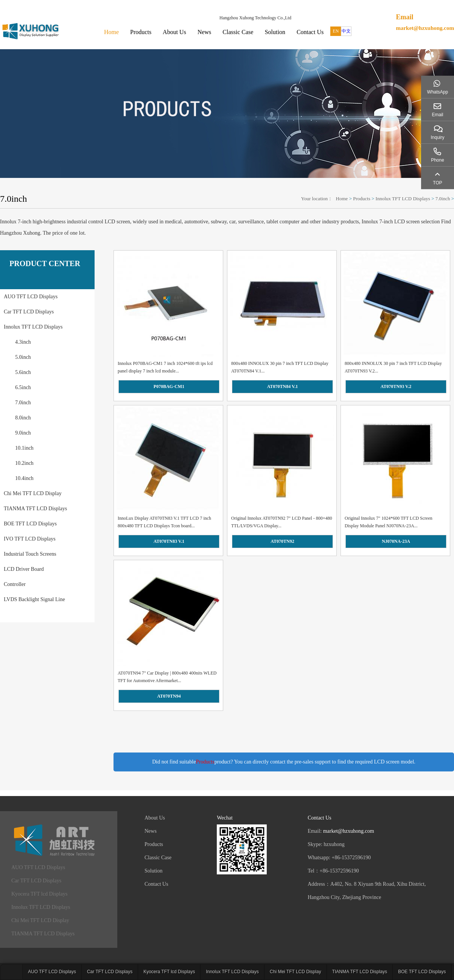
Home (111, 32)
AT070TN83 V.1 (169, 541)
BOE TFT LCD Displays (30, 524)
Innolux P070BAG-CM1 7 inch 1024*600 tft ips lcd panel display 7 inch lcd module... (165, 367)
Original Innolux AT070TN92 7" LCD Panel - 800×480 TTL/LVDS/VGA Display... (282, 522)
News (204, 32)
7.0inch (443, 199)
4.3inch (23, 342)
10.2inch (24, 463)
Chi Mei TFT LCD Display (33, 493)
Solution (275, 32)
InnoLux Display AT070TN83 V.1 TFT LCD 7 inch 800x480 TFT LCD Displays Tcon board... (164, 522)
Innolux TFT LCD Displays (403, 199)
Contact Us (310, 32)
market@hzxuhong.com (425, 28)
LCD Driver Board (24, 569)
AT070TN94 (169, 696)
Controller (15, 584)
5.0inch (23, 357)
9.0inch (23, 433)
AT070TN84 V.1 (282, 386)
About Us (174, 32)
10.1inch (24, 448)
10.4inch (24, 478)
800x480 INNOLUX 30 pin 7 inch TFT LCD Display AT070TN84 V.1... (280, 367)
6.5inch (23, 387)
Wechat (225, 818)
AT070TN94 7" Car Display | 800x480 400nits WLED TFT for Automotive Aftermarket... (167, 677)
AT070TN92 (282, 541)
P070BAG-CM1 (169, 386)
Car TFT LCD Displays (29, 312)
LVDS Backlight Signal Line (34, 599)
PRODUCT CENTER (45, 263)
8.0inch (23, 418)
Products (141, 32)
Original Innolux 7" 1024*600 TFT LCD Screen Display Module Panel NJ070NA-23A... (389, 522)
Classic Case (238, 32)
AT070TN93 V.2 (396, 386)
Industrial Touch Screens (30, 554)
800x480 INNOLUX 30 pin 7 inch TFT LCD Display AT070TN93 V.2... (393, 367)
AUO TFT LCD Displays (31, 297)
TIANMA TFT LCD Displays (35, 509)
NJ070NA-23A (396, 541)
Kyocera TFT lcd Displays (39, 894)
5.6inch (23, 372)
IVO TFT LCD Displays (30, 539)
